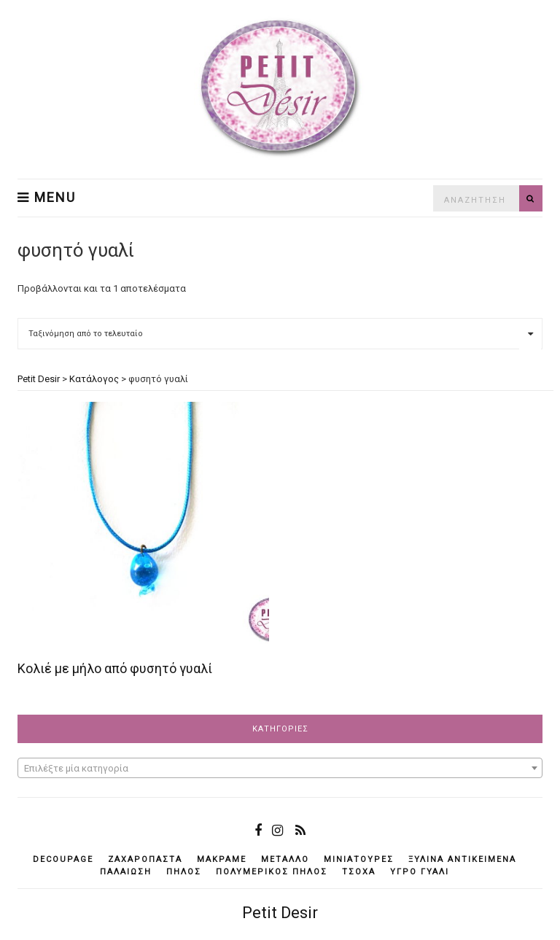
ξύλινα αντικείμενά (462, 859)
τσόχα (359, 872)
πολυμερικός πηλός (272, 872)
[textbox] (280, 769)
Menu (47, 198)
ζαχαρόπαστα (145, 859)
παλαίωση (126, 872)
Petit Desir (280, 913)
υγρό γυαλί (420, 872)
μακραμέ (222, 859)
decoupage (63, 859)
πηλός (184, 872)
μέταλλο (285, 859)
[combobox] (280, 768)
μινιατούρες (359, 859)
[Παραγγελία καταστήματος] (280, 334)
